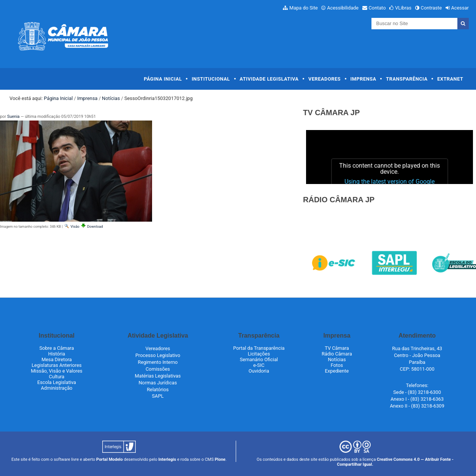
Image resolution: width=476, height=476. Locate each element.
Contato (377, 8)
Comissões (158, 369)
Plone (220, 459)
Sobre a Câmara (56, 348)
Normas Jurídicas (158, 383)
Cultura (57, 377)
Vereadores (324, 79)
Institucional (211, 79)
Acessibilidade (343, 8)
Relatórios (158, 390)
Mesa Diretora (57, 359)
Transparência (407, 79)
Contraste (432, 8)
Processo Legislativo (158, 355)
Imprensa (363, 79)
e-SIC (259, 365)
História (57, 354)
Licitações (259, 354)
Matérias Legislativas (158, 376)
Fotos (337, 365)
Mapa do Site (304, 8)
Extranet (450, 79)
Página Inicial (163, 79)
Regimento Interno (158, 362)
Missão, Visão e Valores (57, 371)
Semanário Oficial (259, 359)
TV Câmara (337, 348)
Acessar (460, 8)
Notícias (111, 98)
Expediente (337, 371)
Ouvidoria (259, 371)
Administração (57, 388)
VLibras (403, 8)
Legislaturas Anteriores (56, 365)
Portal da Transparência (259, 348)
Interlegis (167, 459)
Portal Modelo (109, 459)
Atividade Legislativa (269, 79)
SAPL (158, 396)
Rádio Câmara (337, 354)
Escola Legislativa (57, 382)
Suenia (13, 117)
